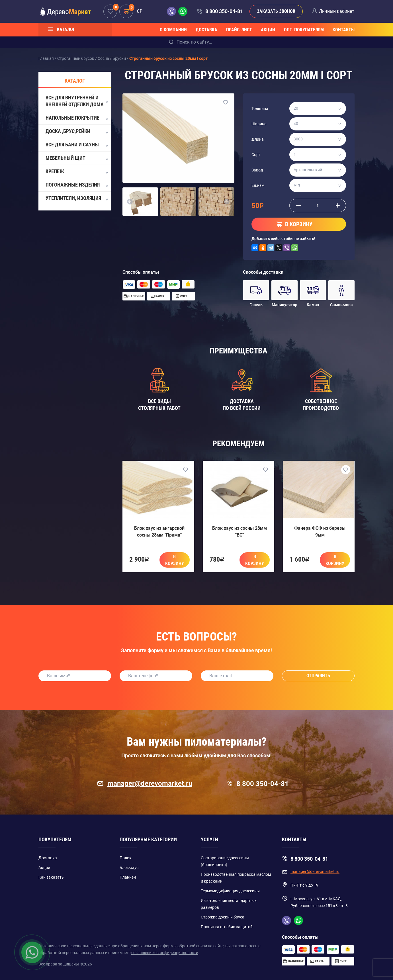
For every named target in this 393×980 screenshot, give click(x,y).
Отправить (318, 676)
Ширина (259, 124)
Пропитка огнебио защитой (227, 927)
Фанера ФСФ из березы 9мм (320, 532)
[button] (130, 202)
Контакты (344, 30)
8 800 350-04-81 (224, 11)
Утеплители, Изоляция (77, 199)
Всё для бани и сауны (77, 145)
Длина (258, 139)
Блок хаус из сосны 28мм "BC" (240, 532)
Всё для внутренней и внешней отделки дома (77, 101)
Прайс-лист (239, 30)
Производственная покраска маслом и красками (236, 878)
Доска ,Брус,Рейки (77, 132)
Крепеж (77, 172)
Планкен (128, 877)
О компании (173, 30)
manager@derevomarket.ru (145, 783)
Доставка (206, 30)
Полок (126, 858)
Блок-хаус (129, 868)
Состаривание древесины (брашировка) (225, 861)
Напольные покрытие (77, 118)
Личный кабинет (337, 11)
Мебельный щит (77, 158)
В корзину (175, 560)
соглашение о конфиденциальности (165, 953)
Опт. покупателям (304, 30)
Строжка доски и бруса (223, 917)
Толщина (260, 109)
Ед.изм (258, 185)
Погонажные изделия (77, 185)
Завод (257, 170)
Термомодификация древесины (230, 891)
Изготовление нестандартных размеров (229, 904)
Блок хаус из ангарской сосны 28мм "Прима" (159, 532)
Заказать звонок (276, 11)
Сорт (256, 155)
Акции (268, 30)
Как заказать (51, 877)
